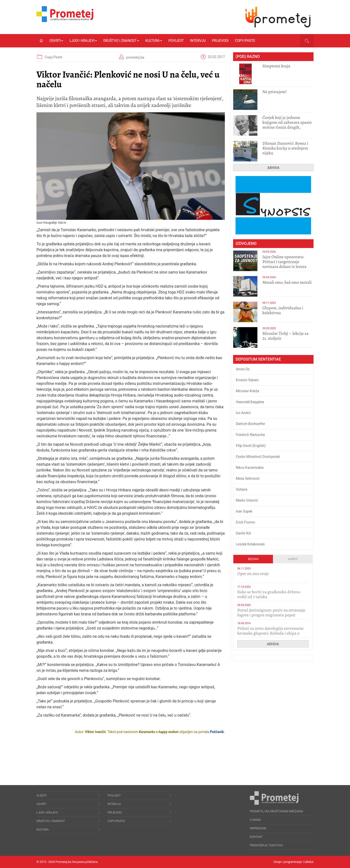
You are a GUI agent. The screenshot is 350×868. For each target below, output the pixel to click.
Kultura (154, 41)
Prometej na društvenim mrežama (276, 811)
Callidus (308, 862)
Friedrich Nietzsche (250, 435)
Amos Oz (243, 369)
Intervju (198, 41)
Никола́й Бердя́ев (250, 402)
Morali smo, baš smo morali (287, 282)
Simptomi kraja (276, 66)
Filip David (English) (251, 446)
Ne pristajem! (274, 92)
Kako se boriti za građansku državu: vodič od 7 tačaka (269, 594)
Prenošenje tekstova (266, 845)
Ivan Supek (244, 511)
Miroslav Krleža (247, 391)
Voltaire (242, 489)
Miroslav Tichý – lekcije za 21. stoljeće (285, 336)
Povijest (176, 41)
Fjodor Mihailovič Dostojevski (258, 457)
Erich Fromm (245, 522)
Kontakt (256, 837)
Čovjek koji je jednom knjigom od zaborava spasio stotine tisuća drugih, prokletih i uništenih (287, 125)
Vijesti (293, 559)
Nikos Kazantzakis (250, 468)
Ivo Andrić (243, 413)
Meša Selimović (248, 478)
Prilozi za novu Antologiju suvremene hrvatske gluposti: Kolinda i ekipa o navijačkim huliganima (270, 633)
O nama (255, 820)
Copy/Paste (245, 41)
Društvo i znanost (121, 41)
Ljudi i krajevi (83, 41)
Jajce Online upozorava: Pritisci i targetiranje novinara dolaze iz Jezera (284, 262)
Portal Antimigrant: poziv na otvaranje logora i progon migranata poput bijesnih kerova (271, 615)
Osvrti (56, 41)
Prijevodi (220, 41)
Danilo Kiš (243, 533)
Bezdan (253, 559)
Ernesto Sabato (247, 380)
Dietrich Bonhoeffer (250, 424)
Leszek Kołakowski (250, 544)
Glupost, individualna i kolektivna (283, 310)
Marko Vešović (247, 500)
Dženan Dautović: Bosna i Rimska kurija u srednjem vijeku (285, 148)
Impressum (258, 828)
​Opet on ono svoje (253, 574)
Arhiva (273, 168)
